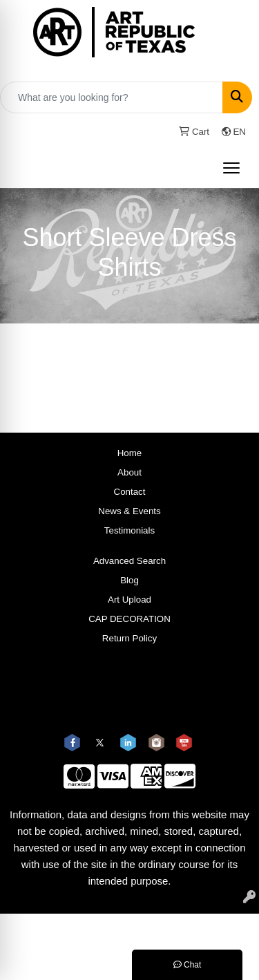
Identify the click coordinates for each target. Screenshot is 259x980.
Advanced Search (129, 561)
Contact (130, 492)
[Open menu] (231, 168)
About (129, 472)
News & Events (129, 511)
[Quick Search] (112, 97)
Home (130, 453)
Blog (129, 580)
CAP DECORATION (129, 619)
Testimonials (129, 530)
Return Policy (129, 638)
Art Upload (129, 600)
